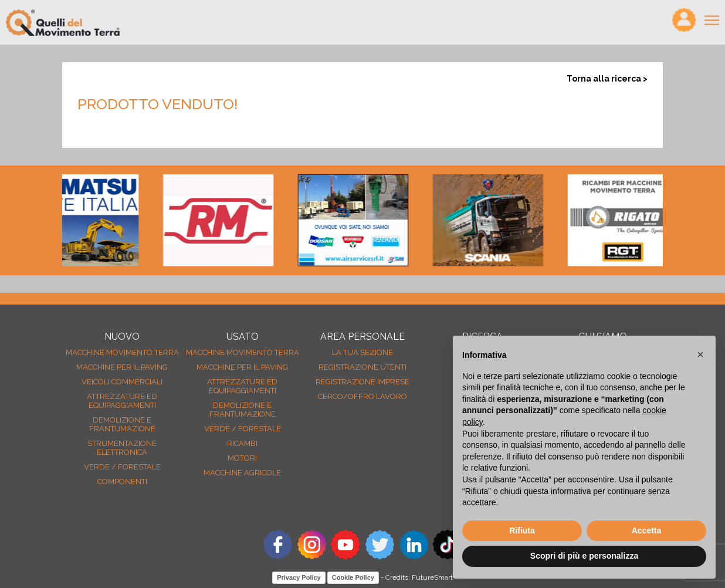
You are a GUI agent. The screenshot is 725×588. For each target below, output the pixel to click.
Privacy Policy (299, 577)
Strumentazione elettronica (122, 448)
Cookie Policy (353, 577)
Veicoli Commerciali (122, 382)
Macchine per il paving (122, 367)
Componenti (122, 481)
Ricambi (242, 443)
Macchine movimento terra (122, 352)
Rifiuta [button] (522, 530)
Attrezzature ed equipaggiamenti (122, 401)
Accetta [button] (647, 530)
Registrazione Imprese (362, 382)
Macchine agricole (242, 473)
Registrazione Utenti (362, 367)
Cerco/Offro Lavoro (362, 396)
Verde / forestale (122, 467)
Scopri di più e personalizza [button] (584, 556)
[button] (700, 354)
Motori (242, 458)
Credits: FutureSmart (419, 577)
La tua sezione (362, 352)
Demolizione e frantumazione (122, 424)
